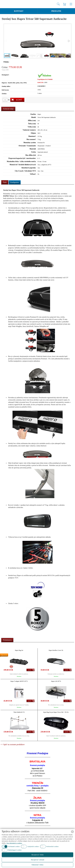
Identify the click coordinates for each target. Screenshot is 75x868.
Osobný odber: (6, 86)
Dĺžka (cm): (32, 121)
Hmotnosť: (32, 136)
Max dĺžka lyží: (31, 155)
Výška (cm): (32, 127)
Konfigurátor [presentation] (15, 182)
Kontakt (19, 11)
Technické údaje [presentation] (8, 109)
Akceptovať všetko (37, 855)
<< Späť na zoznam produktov (13, 744)
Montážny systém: (30, 143)
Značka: (33, 114)
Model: (34, 117)
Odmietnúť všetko (37, 865)
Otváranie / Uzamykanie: (27, 146)
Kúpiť (19, 100)
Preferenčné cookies (52, 846)
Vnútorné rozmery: (29, 130)
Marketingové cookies (15, 850)
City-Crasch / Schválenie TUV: (26, 171)
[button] (69, 41)
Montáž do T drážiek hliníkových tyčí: (23, 165)
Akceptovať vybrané (37, 860)
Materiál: (33, 149)
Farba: (34, 152)
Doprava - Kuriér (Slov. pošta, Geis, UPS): (14, 83)
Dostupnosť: (5, 75)
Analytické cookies (33, 846)
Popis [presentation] (5, 182)
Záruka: (4, 94)
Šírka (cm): (32, 124)
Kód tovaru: (5, 90)
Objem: (34, 133)
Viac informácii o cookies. (14, 843)
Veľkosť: (33, 174)
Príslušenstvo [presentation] (7, 640)
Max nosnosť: (31, 139)
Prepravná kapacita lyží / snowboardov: (22, 158)
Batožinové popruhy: (29, 168)
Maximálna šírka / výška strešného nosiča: (22, 161)
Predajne (56, 11)
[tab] (8, 109)
